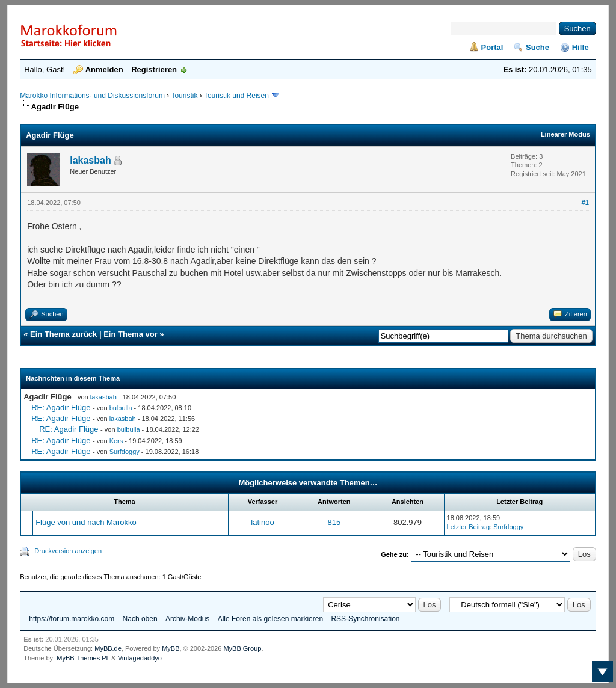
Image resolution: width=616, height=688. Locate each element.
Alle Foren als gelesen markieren (270, 619)
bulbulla (121, 408)
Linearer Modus (565, 134)
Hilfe (581, 47)
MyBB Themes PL (83, 658)
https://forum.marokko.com (72, 619)
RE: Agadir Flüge (61, 407)
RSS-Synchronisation (365, 619)
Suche (537, 47)
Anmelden (104, 69)
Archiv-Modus (187, 619)
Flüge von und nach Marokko (86, 522)
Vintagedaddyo (140, 658)
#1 (585, 203)
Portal (492, 47)
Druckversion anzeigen (68, 551)
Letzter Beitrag (469, 527)
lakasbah (90, 160)
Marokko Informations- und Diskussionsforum (92, 96)
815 (334, 522)
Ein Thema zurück (63, 334)
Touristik (184, 96)
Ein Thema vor (131, 334)
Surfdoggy (125, 452)
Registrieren (154, 69)
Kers (116, 441)
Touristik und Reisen (237, 96)
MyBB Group (242, 648)
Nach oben (140, 619)
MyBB (171, 648)
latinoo (262, 522)
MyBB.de (108, 648)
